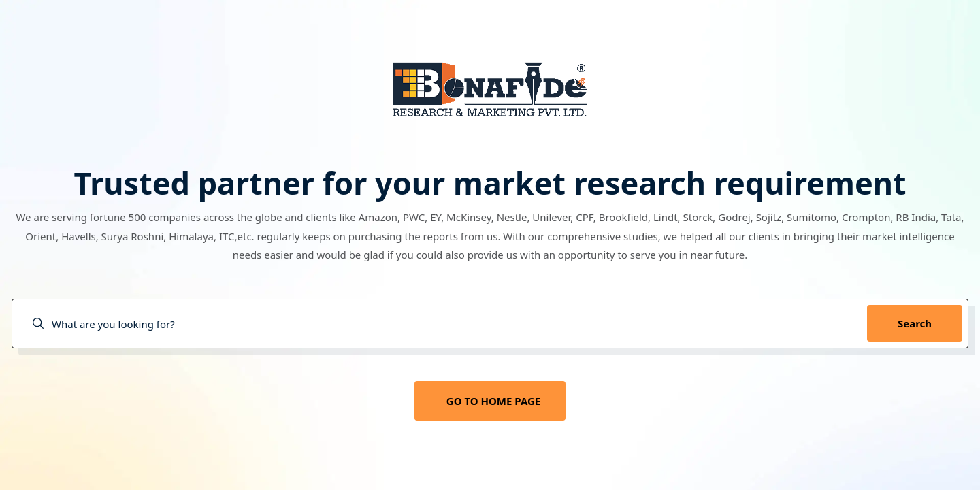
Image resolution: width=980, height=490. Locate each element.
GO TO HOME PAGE (493, 401)
